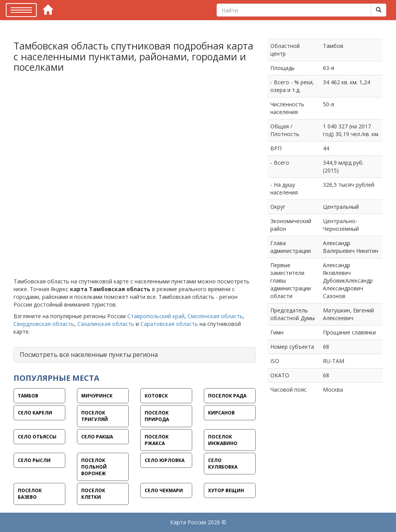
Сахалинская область (106, 324)
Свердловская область (44, 324)
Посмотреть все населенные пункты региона (89, 355)
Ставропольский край (156, 316)
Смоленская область (215, 316)
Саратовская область (169, 324)
